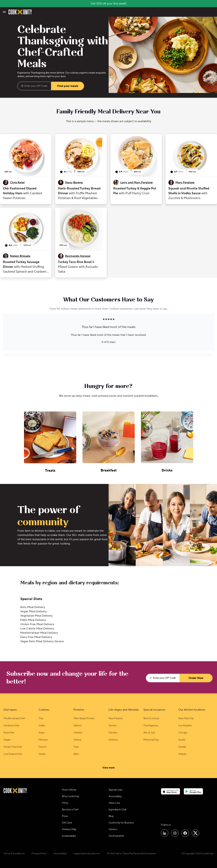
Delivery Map (69, 829)
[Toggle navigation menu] (4, 12)
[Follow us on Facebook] (185, 833)
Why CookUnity (71, 796)
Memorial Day (151, 740)
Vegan (7, 740)
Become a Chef (70, 810)
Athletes (113, 740)
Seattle (182, 747)
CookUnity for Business (121, 823)
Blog (111, 816)
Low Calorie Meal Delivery (37, 629)
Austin (182, 740)
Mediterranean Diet (14, 718)
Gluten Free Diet (13, 747)
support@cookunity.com (87, 854)
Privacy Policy (39, 854)
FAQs (65, 803)
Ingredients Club (118, 810)
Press (65, 816)
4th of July (149, 733)
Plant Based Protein (84, 718)
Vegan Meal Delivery (34, 611)
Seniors (112, 726)
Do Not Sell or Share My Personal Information (132, 854)
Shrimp (77, 740)
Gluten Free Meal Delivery (37, 624)
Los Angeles (185, 726)
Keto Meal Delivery (33, 607)
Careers (113, 829)
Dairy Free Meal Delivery (36, 637)
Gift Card (67, 823)
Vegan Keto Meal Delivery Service (42, 641)
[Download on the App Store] (171, 791)
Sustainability (69, 836)
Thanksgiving (150, 726)
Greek (42, 754)
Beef (76, 754)
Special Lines (116, 790)
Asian (41, 733)
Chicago (183, 733)
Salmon (78, 726)
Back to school (151, 718)
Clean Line (114, 803)
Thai (41, 718)
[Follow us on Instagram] (175, 833)
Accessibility (115, 796)
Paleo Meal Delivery (33, 620)
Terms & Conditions (14, 854)
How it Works (69, 790)
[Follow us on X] (195, 833)
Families (113, 733)
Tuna (76, 747)
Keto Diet (9, 733)
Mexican (43, 740)
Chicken (78, 733)
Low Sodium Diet (13, 754)
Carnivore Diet (11, 726)
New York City (186, 718)
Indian (42, 726)
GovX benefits (116, 836)
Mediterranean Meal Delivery (39, 633)
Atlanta (182, 754)
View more (108, 768)
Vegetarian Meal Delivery (36, 616)
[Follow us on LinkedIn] (165, 833)
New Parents (115, 718)
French (42, 747)
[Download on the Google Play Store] (193, 791)
